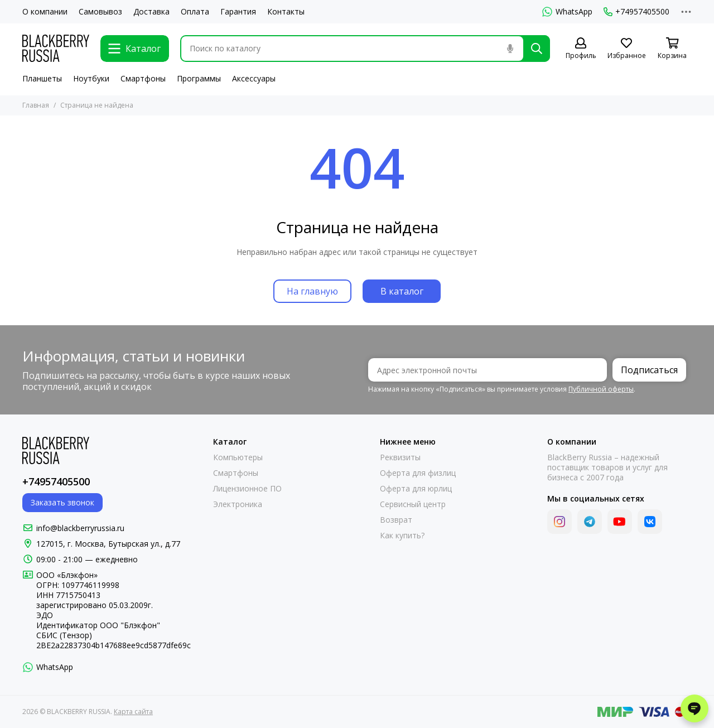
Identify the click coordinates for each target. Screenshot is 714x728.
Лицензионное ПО (247, 489)
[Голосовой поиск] (510, 49)
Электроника (238, 504)
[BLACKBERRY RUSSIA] (56, 48)
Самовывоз (100, 12)
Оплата (195, 12)
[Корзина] (672, 49)
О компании (45, 12)
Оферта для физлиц (418, 473)
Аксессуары (254, 78)
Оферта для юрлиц (416, 489)
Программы (199, 78)
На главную (312, 291)
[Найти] (537, 49)
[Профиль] (581, 49)
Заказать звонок (62, 502)
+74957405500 (636, 12)
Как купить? (402, 536)
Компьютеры (238, 457)
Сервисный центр (413, 504)
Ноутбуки (91, 78)
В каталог (402, 291)
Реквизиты (400, 457)
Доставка (151, 12)
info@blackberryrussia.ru (80, 528)
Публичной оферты (601, 389)
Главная (36, 105)
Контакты (286, 12)
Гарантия (238, 12)
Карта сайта (133, 712)
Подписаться (649, 370)
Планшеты (42, 78)
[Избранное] (626, 49)
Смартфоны (143, 78)
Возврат (396, 520)
